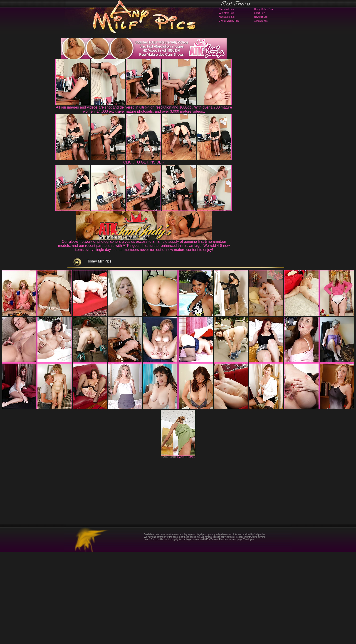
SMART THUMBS (186, 549)
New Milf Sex (261, 17)
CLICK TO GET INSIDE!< (144, 162)
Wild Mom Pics (226, 13)
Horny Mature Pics (263, 9)
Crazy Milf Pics (226, 9)
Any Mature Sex (227, 17)
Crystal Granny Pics (229, 21)
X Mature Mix (261, 21)
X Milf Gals (260, 13)
